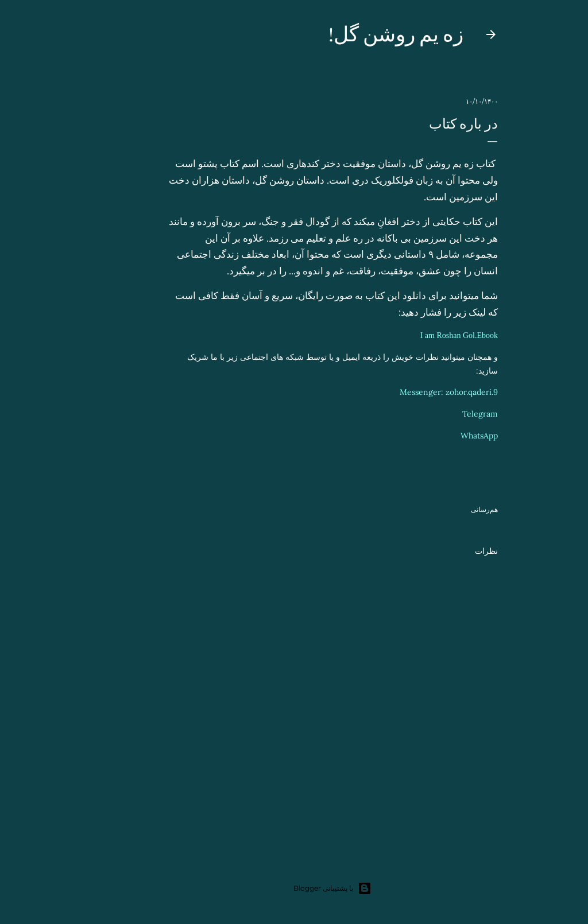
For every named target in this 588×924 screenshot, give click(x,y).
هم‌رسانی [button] (446, 509)
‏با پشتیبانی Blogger (294, 888)
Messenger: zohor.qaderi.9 (410, 392)
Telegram (442, 414)
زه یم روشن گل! (357, 34)
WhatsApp (441, 436)
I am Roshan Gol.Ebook (421, 335)
